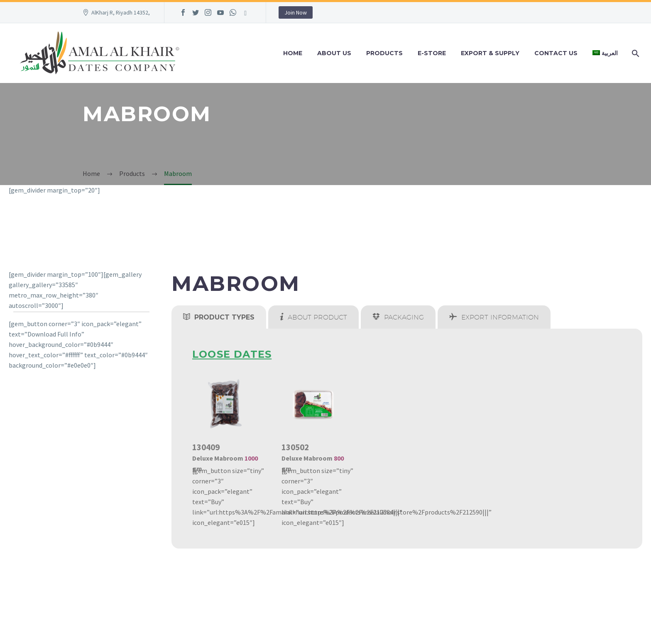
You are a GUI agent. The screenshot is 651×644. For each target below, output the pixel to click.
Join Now (296, 12)
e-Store (432, 53)
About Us (334, 53)
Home (293, 53)
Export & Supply (490, 53)
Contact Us (556, 53)
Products (384, 53)
